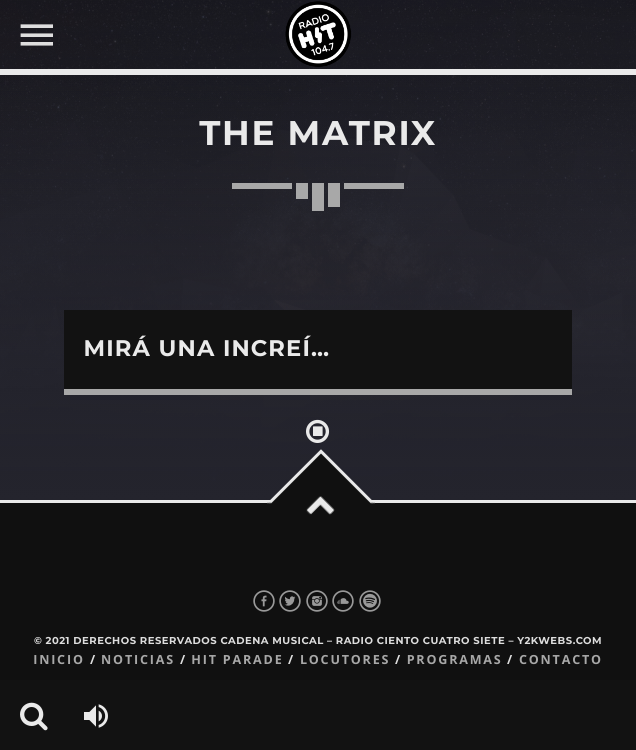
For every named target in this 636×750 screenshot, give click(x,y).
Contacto (561, 659)
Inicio (59, 659)
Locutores (345, 659)
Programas (455, 659)
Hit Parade (237, 659)
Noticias (138, 659)
